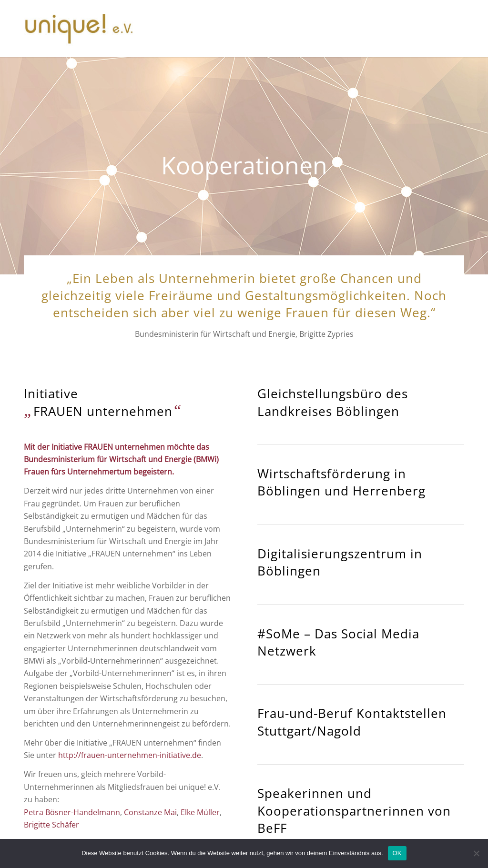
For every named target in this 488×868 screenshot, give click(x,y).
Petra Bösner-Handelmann (72, 812)
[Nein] (476, 853)
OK (397, 853)
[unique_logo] (79, 29)
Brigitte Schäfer (51, 825)
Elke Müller (200, 812)
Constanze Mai (150, 812)
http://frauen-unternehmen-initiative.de (130, 755)
